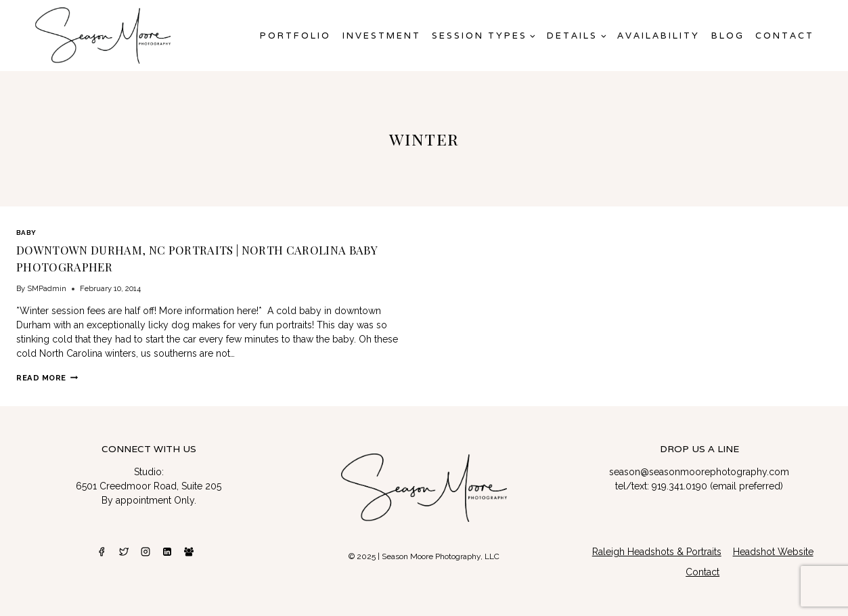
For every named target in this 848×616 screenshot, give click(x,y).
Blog (728, 36)
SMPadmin (47, 288)
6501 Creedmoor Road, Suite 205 (149, 486)
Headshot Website (773, 552)
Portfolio (295, 36)
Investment (382, 36)
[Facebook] (102, 552)
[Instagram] (146, 552)
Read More (47, 378)
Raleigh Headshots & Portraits (657, 552)
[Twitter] (124, 552)
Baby (26, 233)
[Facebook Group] (189, 552)
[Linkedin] (167, 552)
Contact (785, 36)
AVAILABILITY (659, 36)
